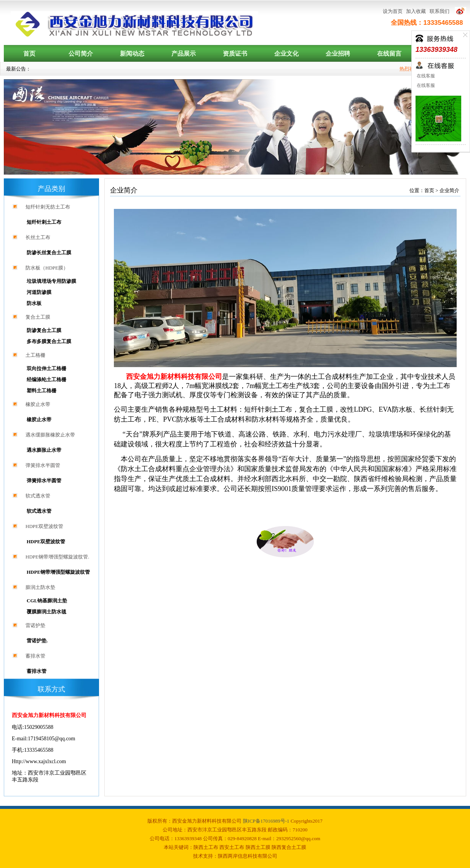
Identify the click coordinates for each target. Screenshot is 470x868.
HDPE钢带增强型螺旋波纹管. (57, 557)
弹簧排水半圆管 (43, 465)
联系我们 (440, 11)
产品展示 (184, 54)
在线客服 (425, 76)
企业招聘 (338, 54)
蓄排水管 (35, 656)
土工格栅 (35, 355)
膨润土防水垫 (40, 587)
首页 (29, 54)
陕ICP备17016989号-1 (267, 821)
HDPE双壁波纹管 (44, 526)
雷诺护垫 (35, 625)
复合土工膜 (38, 317)
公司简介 (81, 54)
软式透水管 (38, 496)
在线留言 (389, 54)
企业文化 (286, 54)
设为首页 (393, 11)
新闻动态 (132, 54)
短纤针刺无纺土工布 (48, 207)
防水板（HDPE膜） (47, 268)
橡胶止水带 (38, 404)
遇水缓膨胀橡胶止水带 (50, 435)
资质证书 (235, 54)
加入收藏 (416, 11)
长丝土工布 (38, 237)
